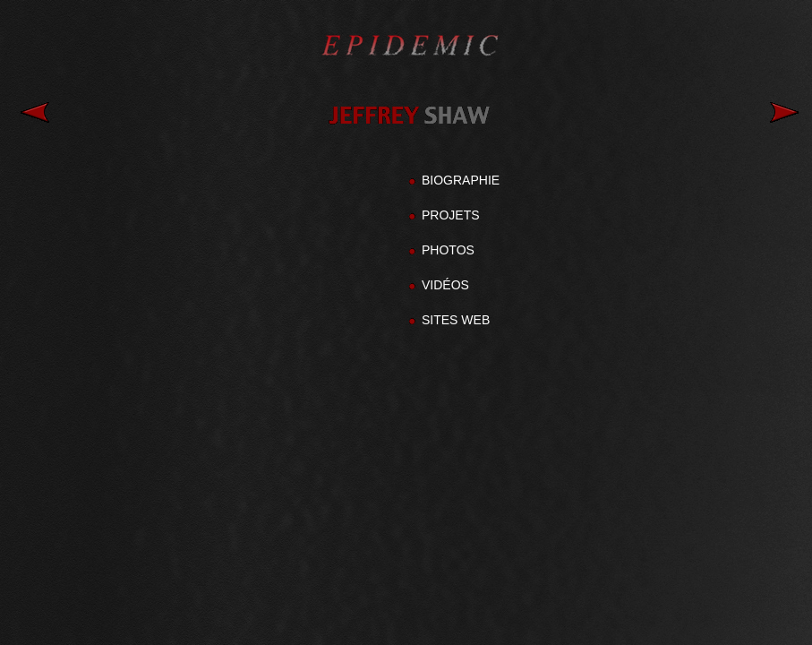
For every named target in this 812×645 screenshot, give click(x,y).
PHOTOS (448, 250)
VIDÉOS (445, 285)
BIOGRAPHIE (461, 180)
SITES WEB (456, 320)
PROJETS (451, 215)
